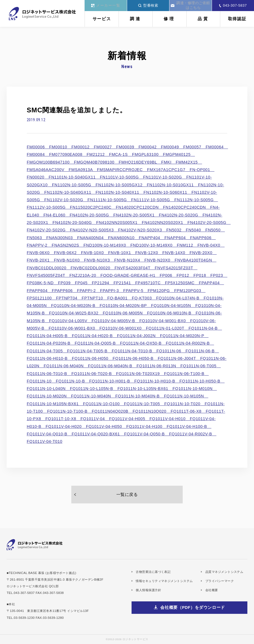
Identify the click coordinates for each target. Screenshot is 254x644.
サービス (102, 19)
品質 (203, 19)
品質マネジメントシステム (224, 572)
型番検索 (148, 5)
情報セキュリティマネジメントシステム (164, 581)
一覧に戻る (127, 495)
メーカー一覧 (106, 5)
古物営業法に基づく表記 (153, 572)
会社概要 (212, 590)
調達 (136, 19)
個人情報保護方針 (148, 590)
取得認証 (237, 19)
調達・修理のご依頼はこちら (190, 5)
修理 (169, 19)
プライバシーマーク (220, 581)
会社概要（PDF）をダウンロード (193, 607)
